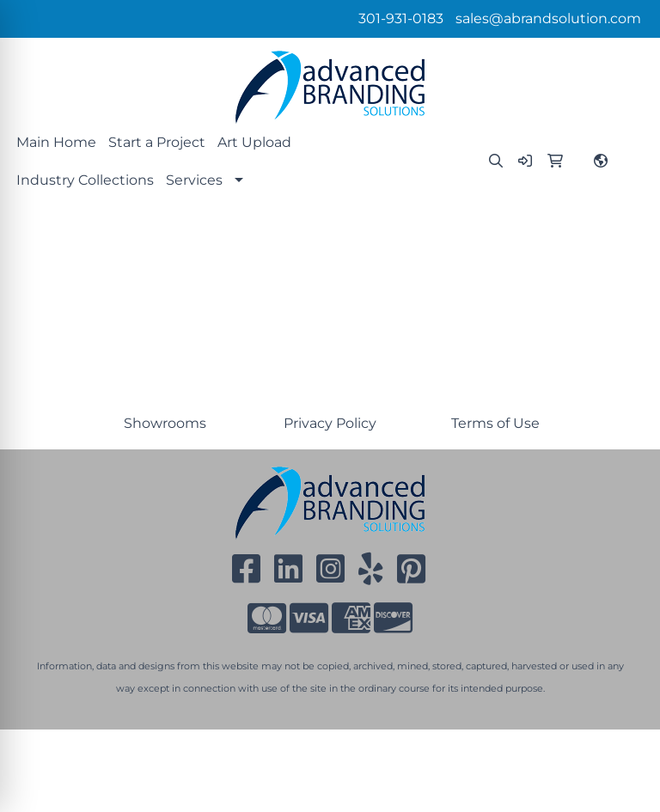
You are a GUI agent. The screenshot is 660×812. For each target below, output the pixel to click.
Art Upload (254, 142)
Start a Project (157, 142)
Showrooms (165, 423)
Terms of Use (495, 423)
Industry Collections (85, 180)
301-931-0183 (401, 18)
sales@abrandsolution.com (548, 18)
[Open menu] (626, 238)
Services (194, 180)
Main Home (56, 142)
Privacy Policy (330, 423)
